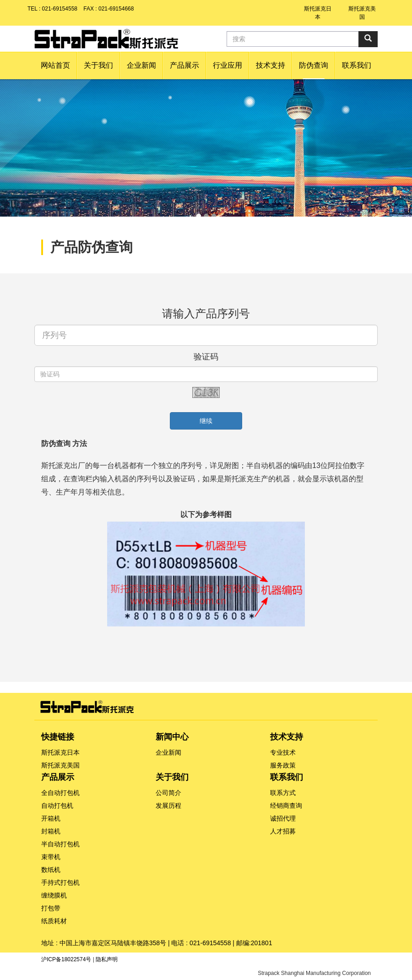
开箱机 (51, 818)
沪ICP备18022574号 (66, 959)
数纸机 (51, 870)
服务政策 (283, 765)
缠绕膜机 (54, 895)
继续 (206, 421)
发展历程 (168, 806)
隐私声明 (107, 959)
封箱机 (51, 831)
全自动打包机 (60, 793)
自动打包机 (57, 806)
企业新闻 (168, 752)
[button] (98, 65)
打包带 (51, 908)
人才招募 (283, 831)
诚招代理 (283, 818)
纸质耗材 (54, 921)
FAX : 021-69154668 (108, 9)
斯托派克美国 (60, 765)
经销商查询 (286, 806)
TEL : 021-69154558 (52, 9)
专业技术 (283, 752)
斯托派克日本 (60, 752)
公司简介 (168, 793)
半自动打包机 (60, 844)
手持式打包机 (60, 882)
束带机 (51, 857)
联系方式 (283, 793)
